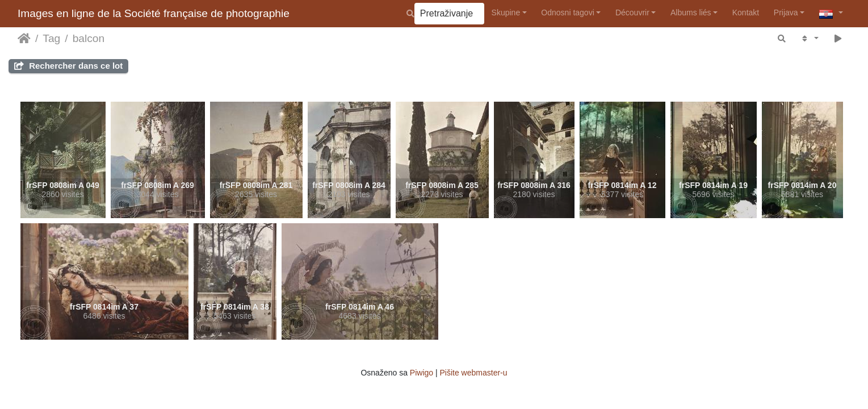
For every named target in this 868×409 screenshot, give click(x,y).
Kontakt (746, 12)
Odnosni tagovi (567, 12)
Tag (51, 38)
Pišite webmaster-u (474, 373)
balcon (89, 38)
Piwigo (422, 373)
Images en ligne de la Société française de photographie (154, 13)
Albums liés (691, 12)
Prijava (786, 12)
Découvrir (632, 12)
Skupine (506, 12)
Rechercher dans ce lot (68, 66)
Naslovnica (24, 39)
